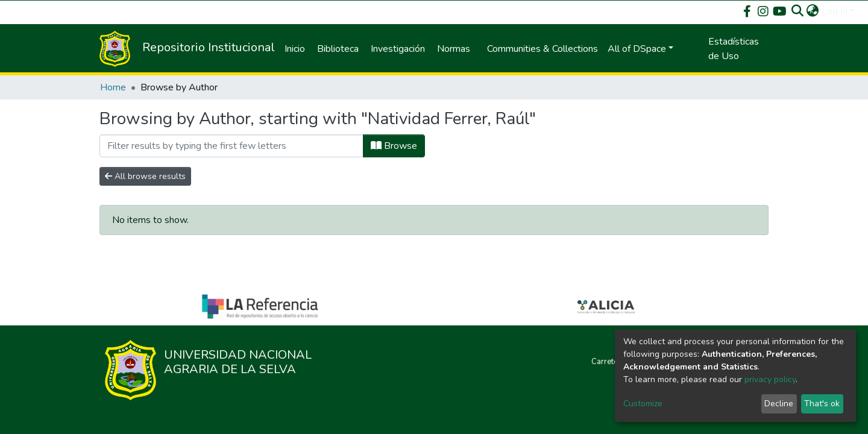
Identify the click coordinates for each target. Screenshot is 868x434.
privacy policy (770, 379)
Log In (835, 11)
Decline (779, 404)
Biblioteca (338, 49)
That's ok (822, 404)
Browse (394, 146)
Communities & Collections (542, 49)
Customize (643, 404)
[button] (813, 11)
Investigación (398, 49)
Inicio (295, 49)
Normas (454, 49)
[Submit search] (798, 11)
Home (113, 87)
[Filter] (231, 146)
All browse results (145, 176)
